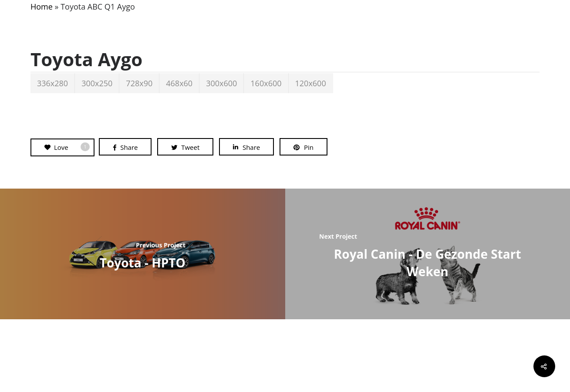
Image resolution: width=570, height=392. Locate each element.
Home (42, 7)
